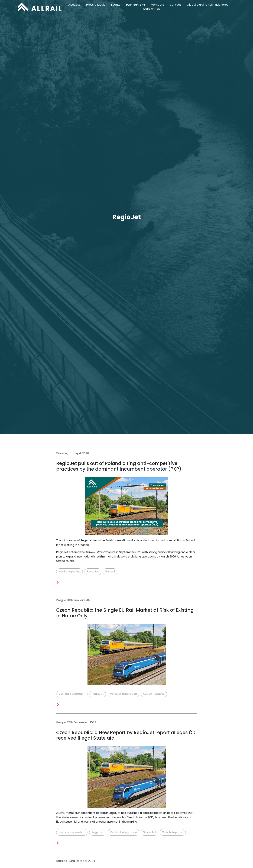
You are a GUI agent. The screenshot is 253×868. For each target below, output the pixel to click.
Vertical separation (72, 694)
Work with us (151, 9)
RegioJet (93, 571)
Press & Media (96, 5)
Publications (135, 5)
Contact (175, 5)
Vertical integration (123, 694)
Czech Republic (154, 694)
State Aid (149, 832)
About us (74, 5)
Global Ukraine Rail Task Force (208, 5)
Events (116, 5)
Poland (110, 571)
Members (157, 5)
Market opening (69, 571)
